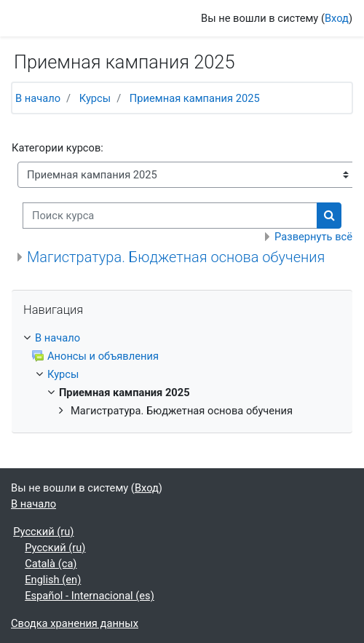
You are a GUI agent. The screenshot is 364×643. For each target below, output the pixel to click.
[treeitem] (182, 338)
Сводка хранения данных (75, 623)
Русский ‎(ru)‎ (43, 532)
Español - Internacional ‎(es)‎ (90, 596)
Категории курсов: (58, 148)
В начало (38, 98)
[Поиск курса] (170, 216)
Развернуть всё (313, 237)
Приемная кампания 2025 (195, 98)
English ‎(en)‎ (53, 580)
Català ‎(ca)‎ (51, 564)
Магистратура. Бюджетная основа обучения (176, 257)
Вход (337, 18)
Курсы (95, 98)
